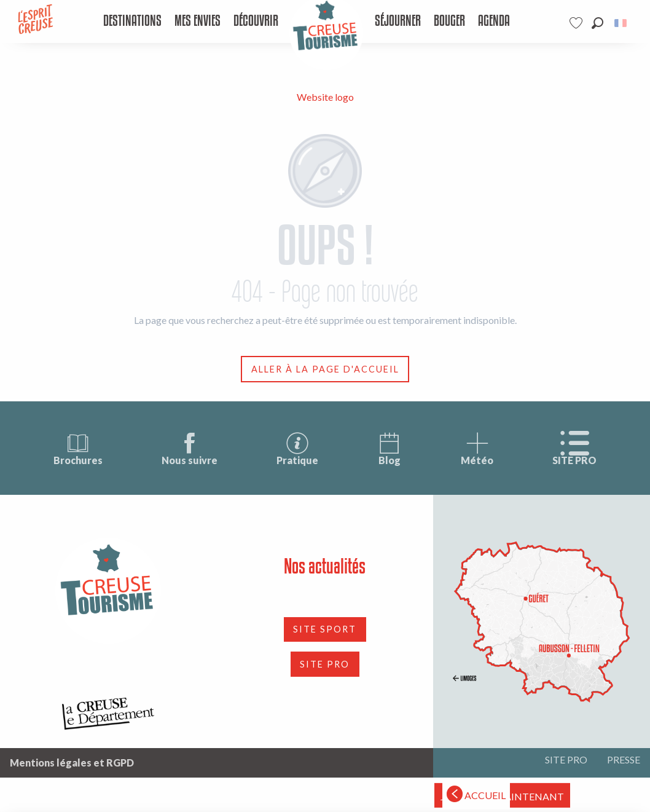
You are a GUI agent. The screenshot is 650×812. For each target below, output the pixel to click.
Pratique (297, 448)
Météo (477, 448)
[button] (597, 23)
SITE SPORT (325, 629)
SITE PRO (574, 448)
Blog (390, 448)
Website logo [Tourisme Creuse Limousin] (325, 97)
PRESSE (624, 759)
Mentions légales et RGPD (72, 763)
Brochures (78, 448)
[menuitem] (132, 22)
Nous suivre (190, 448)
